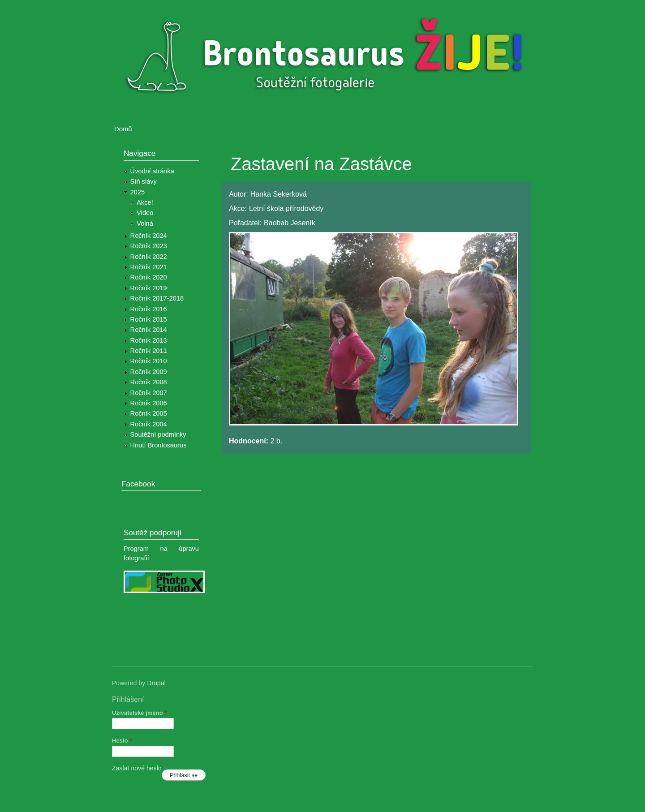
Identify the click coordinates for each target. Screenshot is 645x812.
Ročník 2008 (149, 382)
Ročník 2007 (149, 393)
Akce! (145, 202)
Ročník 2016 (149, 309)
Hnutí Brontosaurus (159, 445)
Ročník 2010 (149, 361)
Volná (145, 223)
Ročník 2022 (149, 257)
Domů (123, 129)
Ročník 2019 (149, 288)
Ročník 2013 (149, 340)
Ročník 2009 (149, 372)
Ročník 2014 (149, 330)
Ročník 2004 (149, 424)
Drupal (156, 683)
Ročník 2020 (149, 277)
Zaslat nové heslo (137, 768)
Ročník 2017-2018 (157, 298)
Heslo (122, 741)
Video (145, 213)
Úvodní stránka (152, 171)
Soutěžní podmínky (158, 434)
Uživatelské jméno (140, 713)
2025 (138, 192)
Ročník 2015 (149, 319)
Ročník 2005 (149, 413)
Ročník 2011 (149, 351)
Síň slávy (144, 181)
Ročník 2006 (149, 403)
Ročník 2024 (149, 236)
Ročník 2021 (149, 267)
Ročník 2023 (149, 246)
